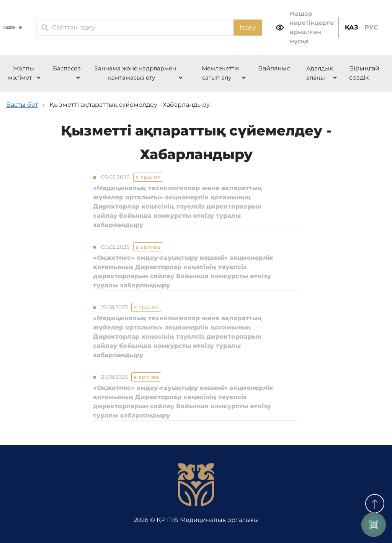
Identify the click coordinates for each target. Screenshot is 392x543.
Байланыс (274, 68)
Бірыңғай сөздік (364, 73)
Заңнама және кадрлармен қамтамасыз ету (135, 73)
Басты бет (22, 105)
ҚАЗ (352, 27)
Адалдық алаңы (320, 73)
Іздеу (248, 27)
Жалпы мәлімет (21, 73)
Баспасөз (67, 68)
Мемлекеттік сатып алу (220, 73)
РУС (371, 27)
